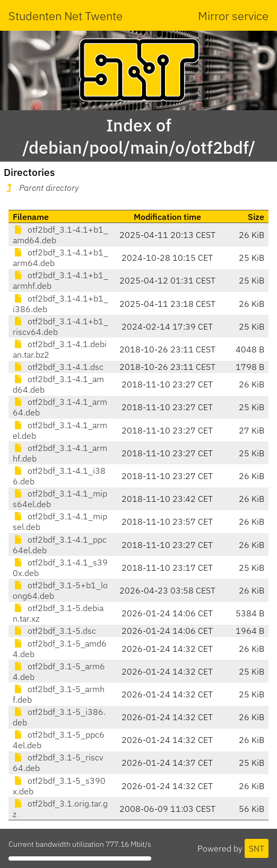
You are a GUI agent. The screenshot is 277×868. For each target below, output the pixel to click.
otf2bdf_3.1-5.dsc (54, 631)
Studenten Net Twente (66, 16)
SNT (257, 848)
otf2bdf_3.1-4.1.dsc (58, 367)
